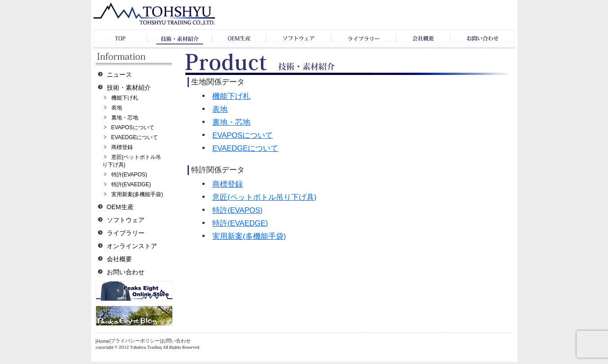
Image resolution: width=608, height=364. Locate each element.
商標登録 (122, 147)
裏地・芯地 (125, 118)
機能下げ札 (125, 98)
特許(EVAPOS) (129, 175)
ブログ (134, 316)
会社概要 (119, 259)
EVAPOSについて (133, 127)
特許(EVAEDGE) (131, 184)
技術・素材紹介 (129, 88)
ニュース (119, 75)
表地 (117, 108)
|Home (103, 341)
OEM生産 (120, 207)
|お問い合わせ (175, 341)
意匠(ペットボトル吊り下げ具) (264, 197)
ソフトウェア (126, 220)
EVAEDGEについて (135, 137)
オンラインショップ (134, 291)
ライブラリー (126, 233)
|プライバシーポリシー (135, 341)
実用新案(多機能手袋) (137, 194)
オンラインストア (132, 246)
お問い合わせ (126, 272)
